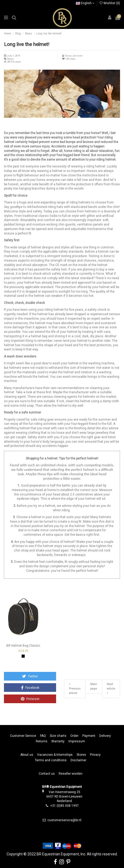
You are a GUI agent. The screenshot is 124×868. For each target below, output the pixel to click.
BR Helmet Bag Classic (23, 646)
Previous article (75, 689)
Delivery (105, 736)
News (10, 59)
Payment (89, 736)
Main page (94, 686)
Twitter (30, 676)
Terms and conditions (51, 760)
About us (27, 755)
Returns (42, 741)
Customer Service (23, 736)
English (85, 3)
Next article (111, 688)
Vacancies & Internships (55, 755)
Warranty (58, 741)
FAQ (43, 736)
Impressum (77, 741)
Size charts (58, 736)
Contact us (47, 774)
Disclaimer (78, 760)
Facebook (30, 688)
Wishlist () (110, 3)
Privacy (95, 755)
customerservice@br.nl (64, 820)
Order (74, 736)
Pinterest (30, 699)
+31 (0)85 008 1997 (65, 806)
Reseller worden (71, 774)
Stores (81, 755)
